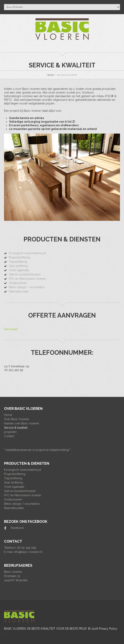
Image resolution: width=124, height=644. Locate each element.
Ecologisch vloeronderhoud (27, 253)
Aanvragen (11, 329)
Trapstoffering (18, 262)
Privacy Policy (108, 629)
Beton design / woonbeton (27, 287)
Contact (9, 436)
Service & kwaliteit (16, 428)
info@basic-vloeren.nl (28, 552)
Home (50, 75)
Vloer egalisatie (19, 270)
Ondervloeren (18, 283)
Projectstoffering (20, 257)
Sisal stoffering (18, 266)
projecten (10, 432)
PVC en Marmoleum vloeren (27, 279)
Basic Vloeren (15, 629)
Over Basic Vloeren (17, 419)
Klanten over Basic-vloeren (22, 423)
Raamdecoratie (19, 291)
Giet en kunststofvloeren (25, 274)
